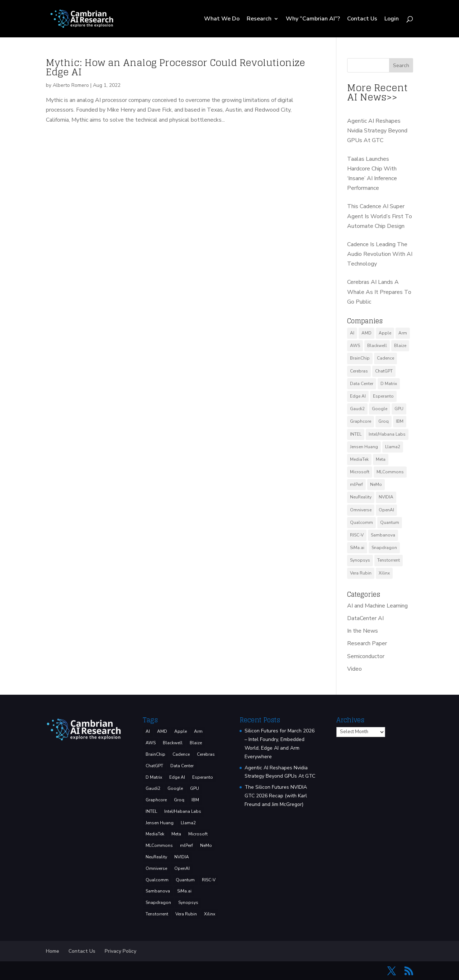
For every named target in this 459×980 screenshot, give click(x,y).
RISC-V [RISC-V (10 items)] (357, 535)
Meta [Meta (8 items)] (381, 459)
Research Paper (367, 643)
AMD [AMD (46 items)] (366, 333)
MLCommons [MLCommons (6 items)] (390, 472)
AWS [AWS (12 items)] (355, 346)
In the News (363, 631)
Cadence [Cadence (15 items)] (385, 358)
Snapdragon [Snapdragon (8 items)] (384, 548)
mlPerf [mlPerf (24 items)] (356, 484)
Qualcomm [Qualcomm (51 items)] (361, 522)
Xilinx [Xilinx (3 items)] (384, 573)
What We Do (222, 19)
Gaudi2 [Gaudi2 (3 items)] (357, 409)
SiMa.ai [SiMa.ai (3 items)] (357, 548)
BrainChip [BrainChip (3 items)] (360, 358)
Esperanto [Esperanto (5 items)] (383, 396)
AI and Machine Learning (377, 606)
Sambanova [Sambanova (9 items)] (383, 535)
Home (53, 951)
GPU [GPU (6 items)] (399, 409)
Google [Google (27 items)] (380, 409)
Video (354, 669)
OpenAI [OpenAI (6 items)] (386, 510)
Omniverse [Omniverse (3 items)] (361, 510)
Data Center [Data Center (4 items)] (362, 384)
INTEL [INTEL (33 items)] (356, 434)
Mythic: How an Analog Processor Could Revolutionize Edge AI (176, 67)
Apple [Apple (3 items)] (385, 333)
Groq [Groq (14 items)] (384, 421)
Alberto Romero (71, 85)
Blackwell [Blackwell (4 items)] (377, 346)
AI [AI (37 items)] (352, 333)
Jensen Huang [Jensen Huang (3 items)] (364, 447)
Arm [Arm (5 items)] (403, 333)
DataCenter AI (365, 618)
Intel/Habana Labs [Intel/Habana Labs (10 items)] (387, 434)
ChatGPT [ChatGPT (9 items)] (384, 371)
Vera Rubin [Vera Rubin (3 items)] (361, 573)
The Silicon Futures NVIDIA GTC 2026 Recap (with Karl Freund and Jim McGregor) (276, 796)
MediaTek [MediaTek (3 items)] (359, 459)
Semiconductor (366, 656)
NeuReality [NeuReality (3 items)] (361, 497)
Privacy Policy (120, 951)
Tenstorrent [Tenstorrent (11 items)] (389, 560)
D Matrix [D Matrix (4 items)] (389, 384)
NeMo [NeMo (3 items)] (376, 484)
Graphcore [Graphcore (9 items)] (361, 421)
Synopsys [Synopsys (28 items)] (360, 560)
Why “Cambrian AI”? (313, 19)
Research (259, 19)
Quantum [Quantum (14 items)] (390, 522)
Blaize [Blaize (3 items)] (400, 346)
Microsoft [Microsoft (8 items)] (360, 472)
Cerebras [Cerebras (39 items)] (359, 371)
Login (392, 19)
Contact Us (362, 19)
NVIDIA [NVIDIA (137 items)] (386, 497)
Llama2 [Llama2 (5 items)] (393, 447)
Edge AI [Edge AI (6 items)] (358, 396)
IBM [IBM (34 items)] (400, 421)
